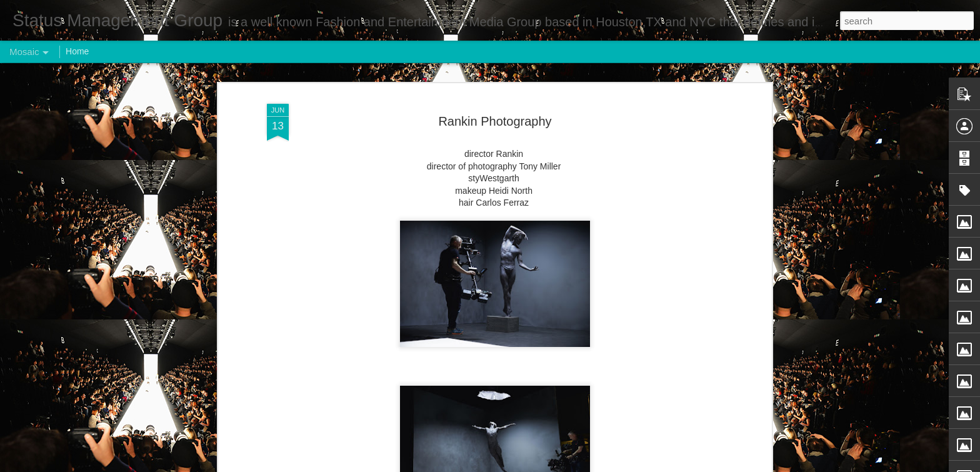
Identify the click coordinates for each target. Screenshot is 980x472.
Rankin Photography (495, 121)
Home (77, 51)
